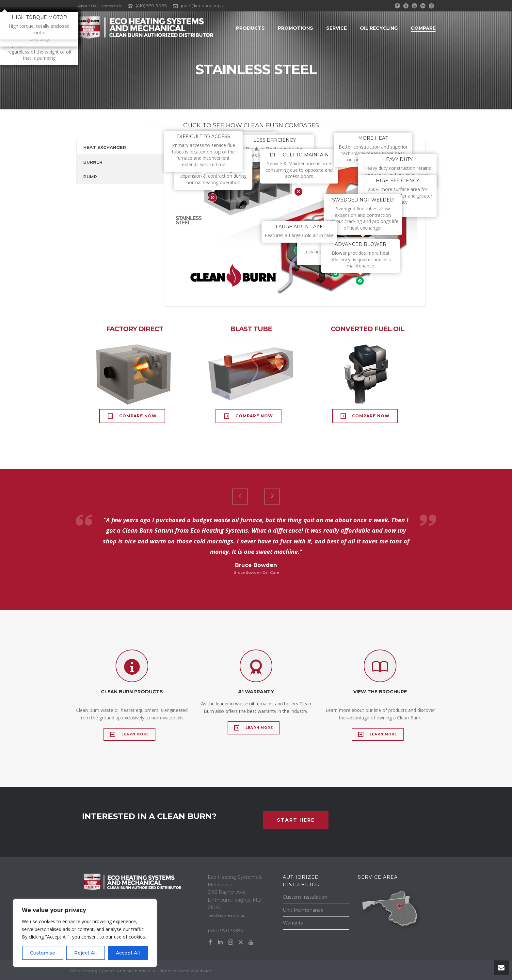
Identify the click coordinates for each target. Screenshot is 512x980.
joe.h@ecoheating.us (204, 6)
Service (336, 28)
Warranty (293, 923)
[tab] (120, 147)
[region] (85, 933)
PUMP (90, 177)
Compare (423, 28)
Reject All (85, 953)
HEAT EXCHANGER (105, 147)
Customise (43, 953)
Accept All (128, 953)
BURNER (93, 162)
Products (250, 28)
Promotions (296, 28)
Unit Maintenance (303, 910)
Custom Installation (305, 897)
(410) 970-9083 (151, 6)
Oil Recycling (379, 28)
